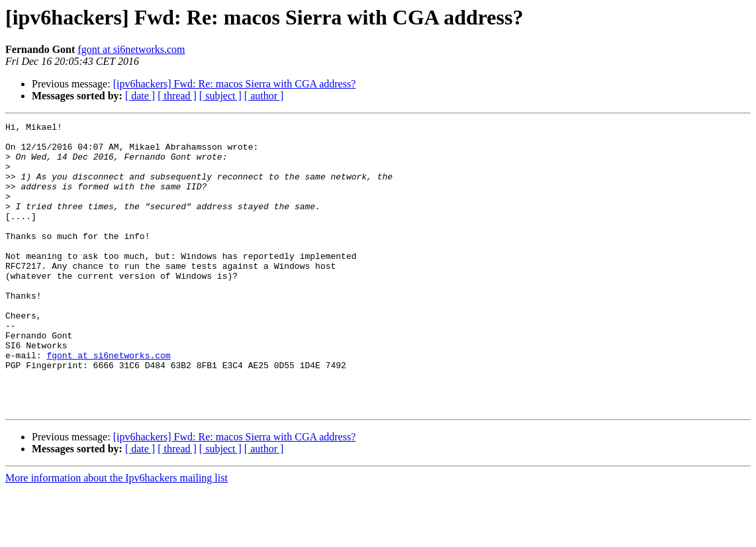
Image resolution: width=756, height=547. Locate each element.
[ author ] (264, 96)
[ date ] (140, 96)
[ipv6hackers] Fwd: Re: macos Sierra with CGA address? (235, 84)
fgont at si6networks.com (131, 49)
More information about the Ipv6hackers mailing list (117, 535)
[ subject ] (220, 96)
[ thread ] (177, 96)
